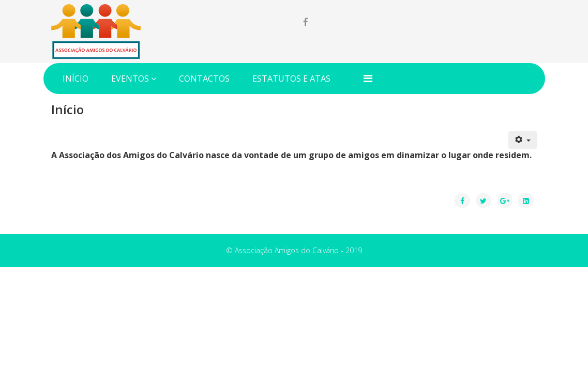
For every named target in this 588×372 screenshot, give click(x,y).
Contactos (204, 79)
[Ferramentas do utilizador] (523, 140)
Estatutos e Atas (291, 79)
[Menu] (368, 78)
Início (76, 79)
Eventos (130, 79)
